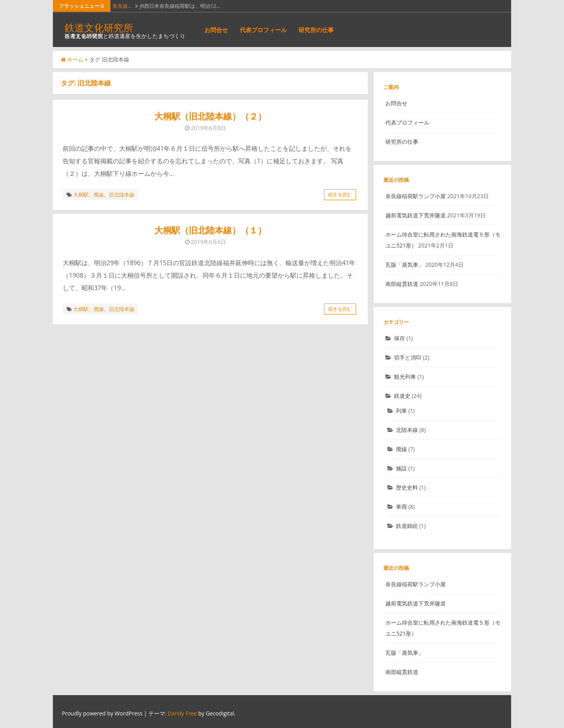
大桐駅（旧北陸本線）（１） (210, 230)
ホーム (72, 59)
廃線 (99, 195)
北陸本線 (407, 430)
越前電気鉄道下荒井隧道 (416, 215)
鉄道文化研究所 (99, 27)
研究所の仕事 (316, 30)
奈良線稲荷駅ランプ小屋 (416, 196)
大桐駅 (81, 195)
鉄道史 (402, 396)
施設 (401, 468)
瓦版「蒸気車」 (405, 265)
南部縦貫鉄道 (402, 284)
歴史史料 (407, 487)
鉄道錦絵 (407, 526)
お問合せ (216, 30)
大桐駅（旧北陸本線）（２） (210, 116)
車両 (401, 507)
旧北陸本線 (122, 195)
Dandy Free (182, 713)
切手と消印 (408, 357)
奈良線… (122, 6)
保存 (399, 338)
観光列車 (405, 377)
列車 (401, 411)
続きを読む (340, 194)
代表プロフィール (263, 30)
